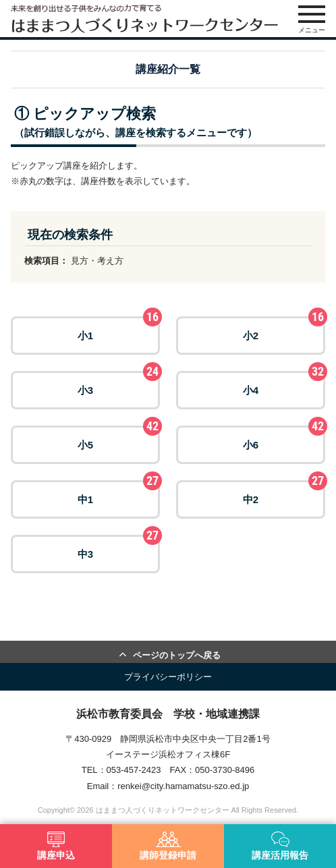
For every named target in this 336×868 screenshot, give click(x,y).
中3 (119, 547)
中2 (284, 493)
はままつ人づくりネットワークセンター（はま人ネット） (144, 19)
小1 (119, 329)
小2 (284, 329)
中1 (119, 493)
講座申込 (56, 846)
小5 (119, 438)
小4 (284, 383)
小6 (284, 438)
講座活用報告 (280, 846)
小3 (119, 383)
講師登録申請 (168, 846)
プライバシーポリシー (168, 677)
